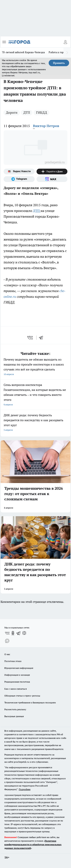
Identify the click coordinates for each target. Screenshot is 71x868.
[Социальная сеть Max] (52, 179)
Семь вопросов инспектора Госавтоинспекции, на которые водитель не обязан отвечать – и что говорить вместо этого (35, 395)
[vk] (30, 338)
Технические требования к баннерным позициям (30, 703)
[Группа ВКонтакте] (7, 633)
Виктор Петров (46, 126)
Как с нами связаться (16, 689)
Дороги (12, 112)
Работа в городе (58, 52)
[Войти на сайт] (65, 42)
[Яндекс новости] (19, 172)
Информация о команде (17, 675)
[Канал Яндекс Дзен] (52, 172)
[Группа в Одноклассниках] (13, 633)
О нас (7, 654)
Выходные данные (14, 716)
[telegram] (42, 338)
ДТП (27, 112)
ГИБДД (41, 112)
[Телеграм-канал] (19, 179)
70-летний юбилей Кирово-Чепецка (23, 52)
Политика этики (13, 661)
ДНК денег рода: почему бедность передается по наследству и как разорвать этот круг (35, 423)
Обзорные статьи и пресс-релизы (22, 696)
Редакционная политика (17, 682)
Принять (59, 63)
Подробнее (25, 789)
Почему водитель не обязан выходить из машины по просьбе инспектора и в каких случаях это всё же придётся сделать (35, 367)
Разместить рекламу (15, 709)
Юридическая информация (19, 668)
